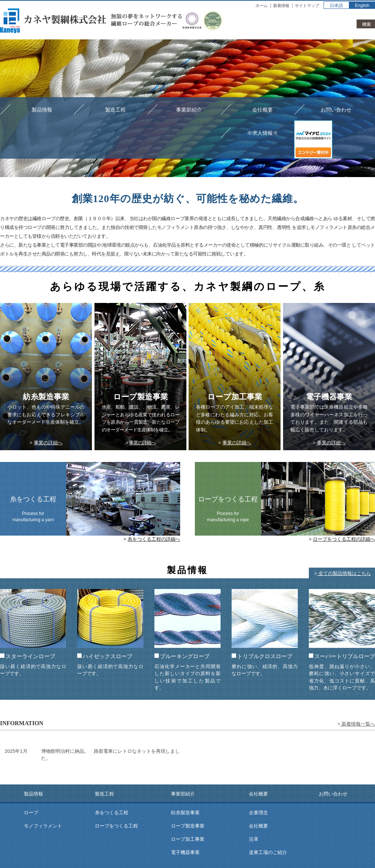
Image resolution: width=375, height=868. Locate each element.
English (362, 6)
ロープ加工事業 (188, 839)
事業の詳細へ (48, 443)
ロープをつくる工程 (116, 826)
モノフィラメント (43, 826)
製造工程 (115, 110)
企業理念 (258, 813)
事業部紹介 (189, 110)
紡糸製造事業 (185, 813)
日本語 (336, 6)
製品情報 (42, 110)
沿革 (254, 839)
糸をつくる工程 (112, 813)
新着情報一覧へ (358, 724)
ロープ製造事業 (188, 826)
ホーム (262, 6)
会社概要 (262, 110)
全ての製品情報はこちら (344, 573)
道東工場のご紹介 (268, 852)
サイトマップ (307, 6)
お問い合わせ (336, 110)
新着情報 (281, 6)
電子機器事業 (185, 852)
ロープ (31, 813)
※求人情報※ (262, 133)
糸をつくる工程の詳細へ (154, 539)
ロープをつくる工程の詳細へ (344, 539)
